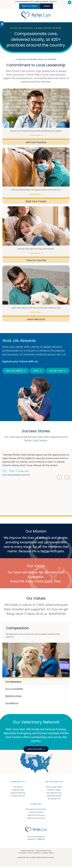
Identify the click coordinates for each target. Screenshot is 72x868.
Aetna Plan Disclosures (36, 816)
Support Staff (56, 372)
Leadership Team (18, 791)
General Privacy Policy (28, 852)
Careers (48, 6)
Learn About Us (36, 320)
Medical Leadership (18, 794)
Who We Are (18, 788)
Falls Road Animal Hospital (16, 473)
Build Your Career (36, 203)
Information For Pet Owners (36, 810)
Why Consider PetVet (54, 788)
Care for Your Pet (36, 261)
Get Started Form (54, 800)
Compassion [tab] (13, 683)
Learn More (35, 136)
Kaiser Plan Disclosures (36, 819)
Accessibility (23, 854)
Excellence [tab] (12, 704)
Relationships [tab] (13, 697)
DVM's (36, 372)
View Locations (35, 750)
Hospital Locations (18, 797)
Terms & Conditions (35, 854)
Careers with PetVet (36, 813)
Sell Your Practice (36, 144)
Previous (59, 478)
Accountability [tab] (14, 690)
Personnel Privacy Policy (44, 852)
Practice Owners (28, 6)
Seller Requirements (54, 797)
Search (51, 854)
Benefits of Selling (54, 791)
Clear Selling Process (54, 794)
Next (67, 478)
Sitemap (45, 854)
